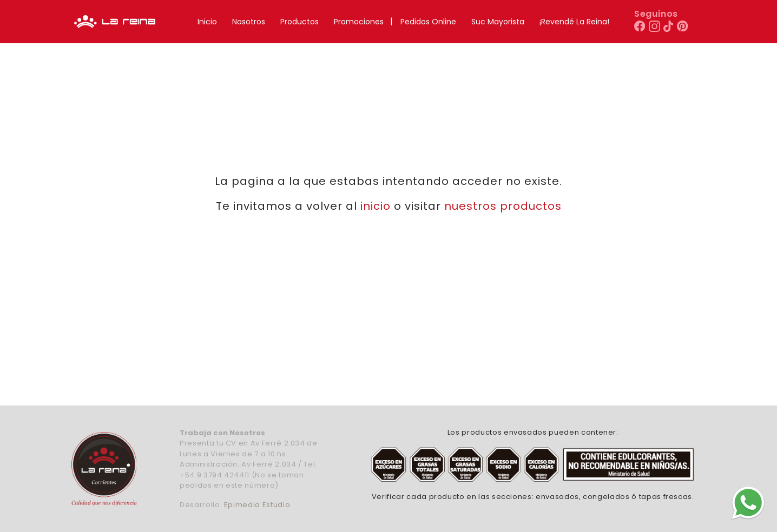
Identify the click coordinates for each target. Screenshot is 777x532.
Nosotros (249, 22)
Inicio (207, 22)
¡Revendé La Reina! (574, 22)
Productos (299, 22)
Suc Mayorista (498, 22)
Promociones (359, 22)
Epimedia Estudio (257, 505)
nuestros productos (503, 206)
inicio (376, 206)
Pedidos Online (428, 22)
